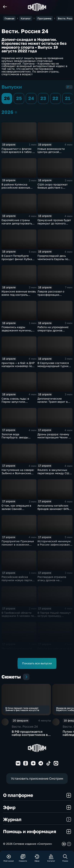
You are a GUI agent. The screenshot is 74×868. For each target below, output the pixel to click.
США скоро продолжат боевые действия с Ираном (53, 188)
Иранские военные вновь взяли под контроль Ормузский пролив (19, 295)
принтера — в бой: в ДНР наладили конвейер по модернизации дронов (18, 366)
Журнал (37, 819)
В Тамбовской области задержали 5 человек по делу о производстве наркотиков (18, 618)
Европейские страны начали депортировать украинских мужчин (17, 223)
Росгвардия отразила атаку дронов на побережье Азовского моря (52, 582)
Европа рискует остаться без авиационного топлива (54, 652)
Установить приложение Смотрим (37, 778)
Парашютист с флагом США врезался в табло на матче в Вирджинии (19, 152)
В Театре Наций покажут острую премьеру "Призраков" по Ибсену (54, 616)
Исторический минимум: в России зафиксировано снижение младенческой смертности (54, 546)
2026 (16, 112)
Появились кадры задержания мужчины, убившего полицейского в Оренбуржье (19, 332)
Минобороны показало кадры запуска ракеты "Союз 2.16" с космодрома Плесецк (19, 653)
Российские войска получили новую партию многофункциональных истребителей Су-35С (18, 582)
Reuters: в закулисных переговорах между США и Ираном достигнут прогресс (54, 475)
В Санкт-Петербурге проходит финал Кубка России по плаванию (17, 259)
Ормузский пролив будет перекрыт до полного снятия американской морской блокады (54, 225)
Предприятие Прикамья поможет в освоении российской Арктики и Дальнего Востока (18, 546)
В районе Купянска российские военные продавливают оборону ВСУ (17, 189)
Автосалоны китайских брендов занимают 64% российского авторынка (54, 509)
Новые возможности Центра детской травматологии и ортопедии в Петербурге (54, 154)
